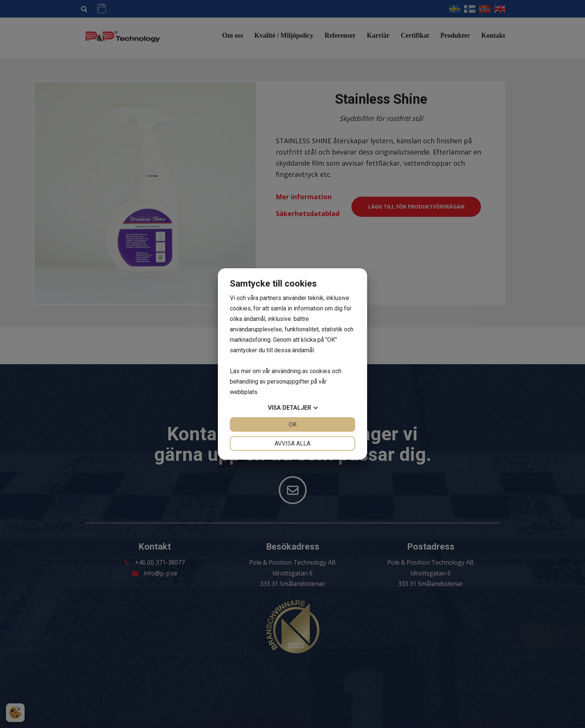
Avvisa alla (292, 443)
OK (293, 424)
